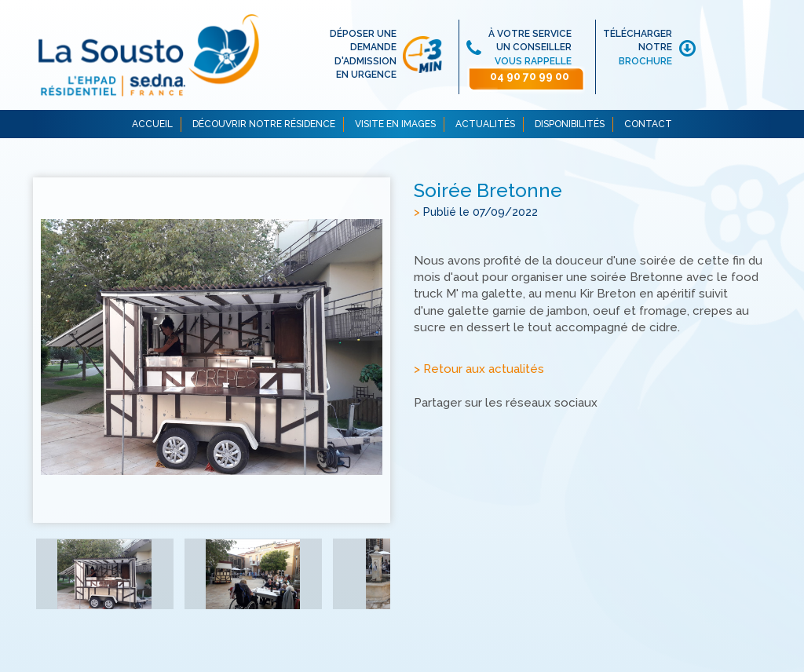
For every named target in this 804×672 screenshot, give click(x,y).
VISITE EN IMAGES (395, 124)
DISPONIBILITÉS (570, 124)
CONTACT (648, 124)
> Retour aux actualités (479, 369)
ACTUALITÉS (485, 124)
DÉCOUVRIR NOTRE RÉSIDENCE (264, 124)
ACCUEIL (152, 124)
